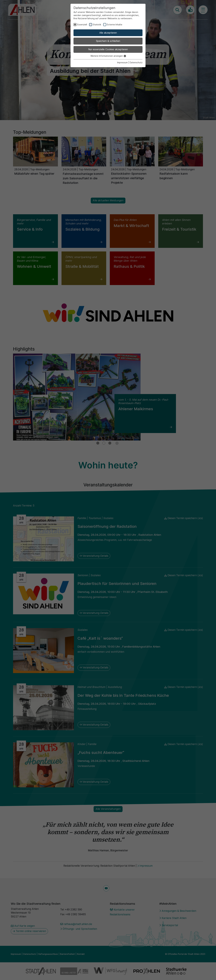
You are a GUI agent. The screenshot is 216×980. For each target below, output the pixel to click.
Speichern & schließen (108, 41)
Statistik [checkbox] (97, 25)
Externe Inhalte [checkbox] (115, 25)
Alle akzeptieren (108, 33)
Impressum (122, 62)
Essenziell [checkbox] (82, 25)
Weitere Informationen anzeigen (108, 56)
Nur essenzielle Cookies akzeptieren (108, 49)
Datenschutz (136, 62)
